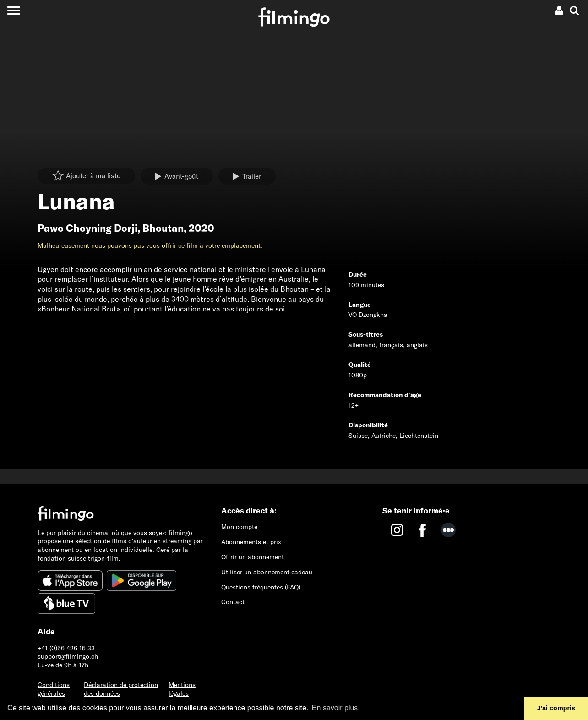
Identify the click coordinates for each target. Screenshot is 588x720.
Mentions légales (182, 689)
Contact (233, 602)
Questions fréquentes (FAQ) (261, 587)
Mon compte (239, 527)
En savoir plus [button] (335, 708)
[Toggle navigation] (14, 10)
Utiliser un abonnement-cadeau (267, 572)
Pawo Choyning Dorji (87, 228)
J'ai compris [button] (556, 708)
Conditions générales (54, 689)
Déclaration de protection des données (121, 689)
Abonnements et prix (251, 542)
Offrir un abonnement (253, 557)
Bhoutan (163, 228)
